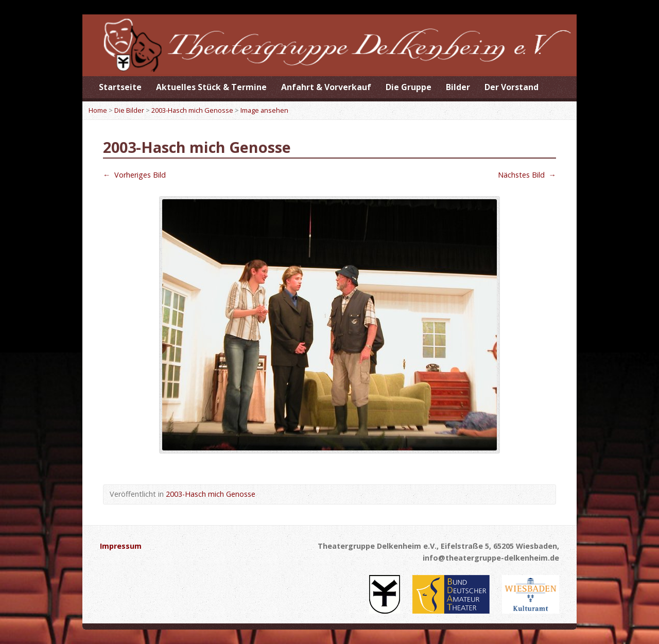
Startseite (120, 87)
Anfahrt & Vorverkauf (326, 87)
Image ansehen (264, 110)
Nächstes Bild (527, 175)
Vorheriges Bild (134, 175)
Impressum (121, 546)
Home (98, 110)
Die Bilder (129, 110)
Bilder (458, 87)
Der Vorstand (511, 87)
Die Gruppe (409, 87)
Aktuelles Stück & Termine (211, 87)
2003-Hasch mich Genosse (192, 110)
